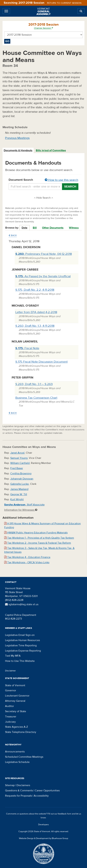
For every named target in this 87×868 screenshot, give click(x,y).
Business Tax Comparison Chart (36, 398)
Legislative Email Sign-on (20, 635)
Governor (11, 690)
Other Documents (53, 228)
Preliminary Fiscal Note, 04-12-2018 (44, 254)
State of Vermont (15, 685)
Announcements (15, 752)
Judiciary (10, 722)
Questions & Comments (19, 791)
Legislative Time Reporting (21, 645)
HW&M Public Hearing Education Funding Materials (36, 533)
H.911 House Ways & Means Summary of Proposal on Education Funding (42, 525)
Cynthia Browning (21, 474)
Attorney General (15, 701)
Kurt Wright (17, 499)
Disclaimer (10, 671)
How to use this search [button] (61, 180)
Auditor (9, 706)
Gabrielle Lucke (20, 484)
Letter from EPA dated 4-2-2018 (36, 312)
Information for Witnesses (21, 510)
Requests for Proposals (18, 796)
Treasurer (11, 717)
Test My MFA (13, 656)
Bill (35, 228)
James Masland (19, 489)
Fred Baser (17, 468)
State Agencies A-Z (16, 727)
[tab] (18, 151)
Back (13, 235)
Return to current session (64, 3)
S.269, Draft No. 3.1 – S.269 (34, 384)
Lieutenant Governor (17, 696)
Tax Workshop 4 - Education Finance (27, 557)
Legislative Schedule (17, 762)
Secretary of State (16, 711)
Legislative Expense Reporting (23, 651)
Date (24, 228)
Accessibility (41, 796)
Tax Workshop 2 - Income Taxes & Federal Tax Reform (38, 543)
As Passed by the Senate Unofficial (43, 276)
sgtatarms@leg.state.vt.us (22, 604)
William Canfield (20, 463)
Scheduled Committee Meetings (24, 757)
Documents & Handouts (18, 150)
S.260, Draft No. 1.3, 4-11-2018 (35, 326)
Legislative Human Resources (22, 640)
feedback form (65, 814)
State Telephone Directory (21, 732)
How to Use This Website (20, 661)
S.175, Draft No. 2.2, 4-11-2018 (35, 290)
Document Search (43, 180)
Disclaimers (23, 785)
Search (70, 187)
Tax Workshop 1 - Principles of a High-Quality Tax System (39, 538)
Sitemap (10, 785)
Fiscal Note (27, 348)
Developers (43, 825)
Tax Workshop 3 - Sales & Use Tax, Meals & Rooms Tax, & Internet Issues (39, 550)
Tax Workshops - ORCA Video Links (27, 562)
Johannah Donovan (22, 479)
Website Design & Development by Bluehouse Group (43, 838)
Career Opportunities (47, 791)
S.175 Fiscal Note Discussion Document (41, 362)
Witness (74, 228)
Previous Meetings (17, 138)
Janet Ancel (17, 453)
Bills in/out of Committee (51, 150)
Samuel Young (19, 458)
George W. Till (19, 494)
